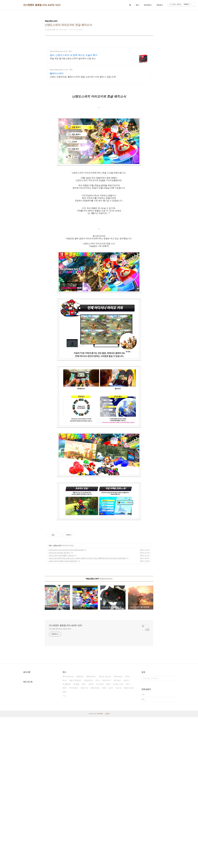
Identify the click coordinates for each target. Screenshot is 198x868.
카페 (105, 761)
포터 (109, 758)
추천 (128, 750)
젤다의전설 (95, 761)
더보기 (65, 769)
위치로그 (160, 5)
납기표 (119, 761)
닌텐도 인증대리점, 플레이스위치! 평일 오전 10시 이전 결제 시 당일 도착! (83, 77)
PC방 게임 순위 (106, 750)
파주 (65, 761)
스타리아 (101, 758)
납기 (111, 761)
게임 (50, 619)
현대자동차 (119, 750)
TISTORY (100, 787)
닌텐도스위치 (57, 619)
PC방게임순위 (69, 750)
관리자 (108, 787)
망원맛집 (80, 750)
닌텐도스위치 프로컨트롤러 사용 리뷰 (61, 629)
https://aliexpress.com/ (59, 51)
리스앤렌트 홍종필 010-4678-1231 (42, 5)
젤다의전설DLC (76, 754)
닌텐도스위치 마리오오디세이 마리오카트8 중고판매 (66, 623)
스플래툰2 (67, 758)
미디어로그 (148, 5)
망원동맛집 (89, 754)
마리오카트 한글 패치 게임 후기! (60, 626)
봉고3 (127, 754)
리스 (129, 758)
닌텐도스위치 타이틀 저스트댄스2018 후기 (63, 634)
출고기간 (85, 761)
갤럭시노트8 (129, 761)
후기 (84, 758)
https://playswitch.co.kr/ (59, 70)
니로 (65, 754)
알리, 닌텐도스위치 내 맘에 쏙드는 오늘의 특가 (74, 55)
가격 (98, 754)
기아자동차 (74, 761)
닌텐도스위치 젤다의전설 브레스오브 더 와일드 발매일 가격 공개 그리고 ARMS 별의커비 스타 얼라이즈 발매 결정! (87, 632)
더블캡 (77, 758)
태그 (137, 5)
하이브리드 (107, 754)
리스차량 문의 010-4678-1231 (60, 702)
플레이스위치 (57, 73)
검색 (172, 752)
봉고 (65, 765)
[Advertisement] (99, 544)
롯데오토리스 (92, 750)
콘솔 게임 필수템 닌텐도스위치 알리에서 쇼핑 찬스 (73, 58)
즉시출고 (118, 754)
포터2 (92, 758)
